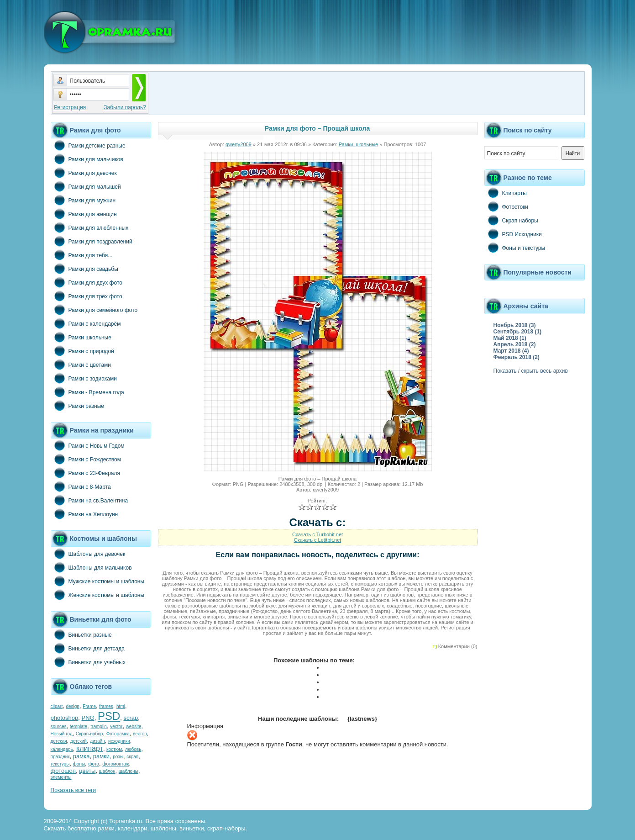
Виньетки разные (81, 634)
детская (59, 741)
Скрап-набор (89, 734)
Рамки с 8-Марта (81, 486)
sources (59, 726)
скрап (132, 757)
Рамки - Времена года (87, 392)
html (121, 706)
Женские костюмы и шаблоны (98, 595)
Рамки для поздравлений (92, 241)
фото (94, 764)
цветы (87, 771)
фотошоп (63, 771)
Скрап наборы (511, 220)
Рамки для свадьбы (84, 269)
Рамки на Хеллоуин (84, 514)
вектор (140, 734)
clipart (57, 706)
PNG (88, 718)
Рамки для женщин (84, 214)
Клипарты (506, 193)
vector (116, 726)
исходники (119, 741)
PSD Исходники (513, 234)
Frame (89, 706)
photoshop (65, 718)
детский (79, 741)
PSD (109, 716)
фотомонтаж (115, 764)
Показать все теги (73, 790)
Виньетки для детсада (88, 648)
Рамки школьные (81, 337)
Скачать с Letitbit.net (318, 540)
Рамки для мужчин (83, 200)
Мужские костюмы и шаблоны (98, 581)
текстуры (60, 764)
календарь (62, 749)
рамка (81, 756)
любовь (133, 749)
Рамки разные (77, 406)
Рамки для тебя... (82, 255)
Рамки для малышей (86, 186)
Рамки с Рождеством (86, 459)
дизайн (97, 741)
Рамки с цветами (81, 365)
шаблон (107, 771)
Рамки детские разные (88, 145)
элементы (61, 777)
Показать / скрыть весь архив (531, 371)
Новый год (62, 734)
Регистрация (70, 107)
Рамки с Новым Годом (88, 445)
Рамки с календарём (86, 323)
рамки (101, 756)
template (79, 726)
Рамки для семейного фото (94, 310)
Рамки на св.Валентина (89, 500)
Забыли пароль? (125, 107)
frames (106, 706)
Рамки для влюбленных (90, 227)
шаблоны (129, 771)
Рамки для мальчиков (87, 159)
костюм (114, 749)
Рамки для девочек (84, 173)
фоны (79, 764)
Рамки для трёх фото (87, 296)
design (72, 706)
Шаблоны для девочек (88, 554)
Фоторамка (118, 734)
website (134, 726)
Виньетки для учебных (88, 662)
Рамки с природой (83, 351)
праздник (60, 757)
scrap (131, 718)
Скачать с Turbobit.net (317, 534)
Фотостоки (506, 206)
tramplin (99, 726)
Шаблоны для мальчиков (91, 567)
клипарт (90, 748)
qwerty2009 (239, 144)
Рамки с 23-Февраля (86, 473)
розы (118, 757)
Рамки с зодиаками (84, 378)
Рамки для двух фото (87, 282)
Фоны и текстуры (515, 248)
